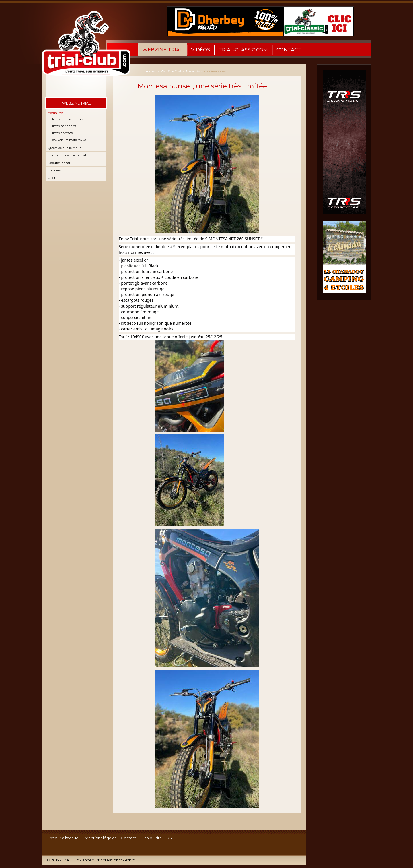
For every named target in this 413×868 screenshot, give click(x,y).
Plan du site (151, 838)
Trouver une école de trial (67, 155)
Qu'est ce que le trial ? (64, 148)
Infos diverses (62, 133)
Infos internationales (68, 119)
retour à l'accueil (65, 838)
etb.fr (130, 860)
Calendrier (56, 178)
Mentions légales (101, 838)
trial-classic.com (243, 50)
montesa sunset (216, 71)
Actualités (55, 113)
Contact (289, 50)
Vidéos (200, 50)
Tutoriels (54, 170)
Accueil (151, 71)
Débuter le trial (59, 163)
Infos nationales (64, 126)
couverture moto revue (69, 140)
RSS (171, 838)
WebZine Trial (162, 50)
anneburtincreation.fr (102, 860)
